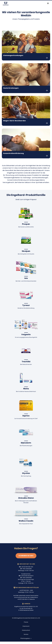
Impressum (26, 626)
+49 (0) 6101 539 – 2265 (26, 590)
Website (32, 599)
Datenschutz (26, 630)
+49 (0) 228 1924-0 (23, 599)
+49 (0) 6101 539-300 (26, 567)
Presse (26, 622)
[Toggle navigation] (48, 3)
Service (26, 634)
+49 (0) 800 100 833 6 (26, 576)
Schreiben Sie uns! (26, 556)
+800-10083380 (26, 569)
